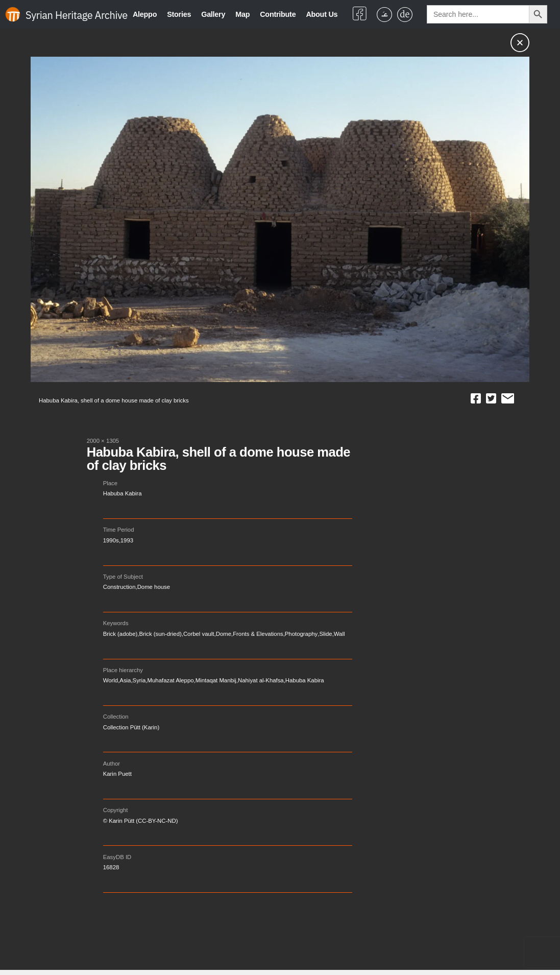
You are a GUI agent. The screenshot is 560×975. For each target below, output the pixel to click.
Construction (119, 587)
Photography (301, 634)
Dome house (154, 587)
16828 (111, 867)
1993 (127, 540)
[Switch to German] (405, 15)
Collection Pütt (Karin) (131, 727)
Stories (179, 14)
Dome (224, 634)
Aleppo (145, 14)
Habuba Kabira (123, 493)
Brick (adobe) (120, 634)
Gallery (213, 14)
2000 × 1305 (103, 441)
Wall (339, 634)
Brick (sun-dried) (160, 634)
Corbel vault (199, 634)
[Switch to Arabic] (384, 15)
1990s (111, 540)
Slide (325, 634)
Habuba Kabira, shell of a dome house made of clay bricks (218, 459)
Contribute (278, 14)
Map (242, 14)
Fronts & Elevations (258, 634)
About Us (322, 14)
